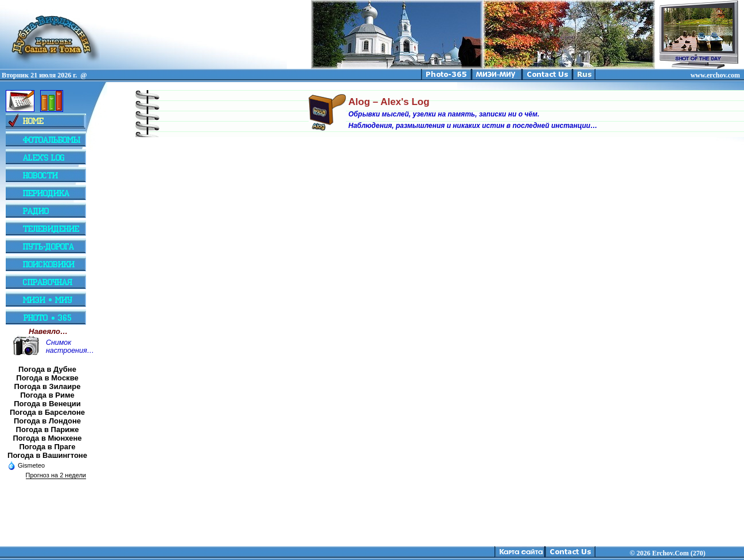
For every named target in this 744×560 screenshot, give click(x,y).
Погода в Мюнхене (48, 438)
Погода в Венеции (47, 404)
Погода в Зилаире (48, 386)
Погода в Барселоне (47, 412)
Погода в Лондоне (47, 421)
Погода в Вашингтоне (47, 455)
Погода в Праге (47, 447)
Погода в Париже (48, 429)
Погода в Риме (47, 395)
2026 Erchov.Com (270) (671, 553)
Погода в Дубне (47, 369)
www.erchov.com (715, 75)
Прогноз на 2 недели (56, 475)
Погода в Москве (47, 378)
